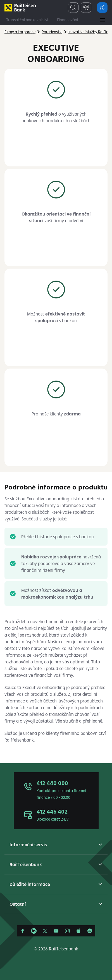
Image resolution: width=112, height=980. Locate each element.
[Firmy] (20, 8)
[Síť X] (45, 931)
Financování (67, 20)
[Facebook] (23, 931)
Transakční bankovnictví (27, 20)
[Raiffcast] (90, 931)
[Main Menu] (103, 21)
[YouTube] (56, 931)
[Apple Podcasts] (78, 931)
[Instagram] (67, 931)
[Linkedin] (34, 931)
